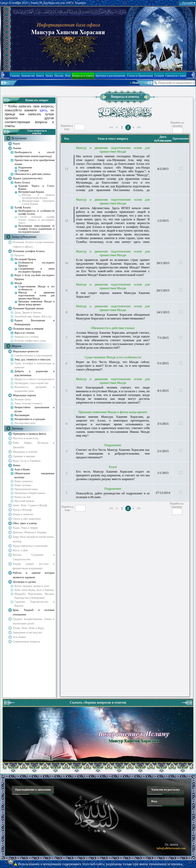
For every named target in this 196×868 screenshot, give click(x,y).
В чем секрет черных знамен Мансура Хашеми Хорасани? (113, 295)
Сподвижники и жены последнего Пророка (36, 270)
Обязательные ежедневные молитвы (35, 475)
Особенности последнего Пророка (36, 264)
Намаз (16, 465)
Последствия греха (25, 423)
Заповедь (17, 428)
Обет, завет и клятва (25, 523)
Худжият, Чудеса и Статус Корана (36, 187)
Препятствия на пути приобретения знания (35, 162)
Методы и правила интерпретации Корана (38, 196)
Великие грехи (23, 399)
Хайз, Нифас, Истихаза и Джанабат (34, 445)
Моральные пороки (24, 395)
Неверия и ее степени (26, 337)
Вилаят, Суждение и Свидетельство (34, 557)
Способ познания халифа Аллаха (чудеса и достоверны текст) (36, 220)
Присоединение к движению (33, 790)
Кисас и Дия (20, 550)
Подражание (25, 168)
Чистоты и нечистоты (26, 438)
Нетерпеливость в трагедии (30, 419)
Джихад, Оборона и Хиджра (30, 532)
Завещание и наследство (27, 632)
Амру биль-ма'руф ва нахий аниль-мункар (34, 539)
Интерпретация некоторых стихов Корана (38, 202)
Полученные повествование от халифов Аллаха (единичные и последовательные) (36, 229)
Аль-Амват (19, 637)
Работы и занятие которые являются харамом (34, 575)
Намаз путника (23, 485)
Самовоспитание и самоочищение (33, 356)
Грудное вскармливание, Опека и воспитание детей (34, 621)
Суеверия (23, 171)
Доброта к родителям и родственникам (35, 373)
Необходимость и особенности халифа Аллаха (36, 212)
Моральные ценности (26, 351)
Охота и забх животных (27, 519)
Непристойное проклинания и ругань (35, 409)
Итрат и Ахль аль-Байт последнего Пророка (35, 277)
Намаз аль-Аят (23, 497)
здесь (43, 110)
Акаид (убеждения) (24, 237)
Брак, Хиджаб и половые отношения (34, 612)
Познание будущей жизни (28, 308)
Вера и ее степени (24, 333)
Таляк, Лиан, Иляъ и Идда (28, 628)
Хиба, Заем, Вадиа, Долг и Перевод (34, 590)
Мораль (17, 346)
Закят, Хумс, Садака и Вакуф (30, 505)
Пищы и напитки (23, 514)
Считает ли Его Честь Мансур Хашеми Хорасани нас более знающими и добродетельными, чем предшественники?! (113, 454)
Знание (17, 148)
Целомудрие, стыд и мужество (31, 383)
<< (111, 127)
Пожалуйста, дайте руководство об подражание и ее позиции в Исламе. (113, 495)
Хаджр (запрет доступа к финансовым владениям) (34, 566)
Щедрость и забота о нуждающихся (34, 379)
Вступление (19, 138)
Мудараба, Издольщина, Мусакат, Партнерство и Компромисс (35, 596)
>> (139, 127)
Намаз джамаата (24, 481)
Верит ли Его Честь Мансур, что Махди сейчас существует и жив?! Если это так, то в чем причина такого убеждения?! (113, 366)
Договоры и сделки (24, 582)
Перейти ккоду (67, 127)
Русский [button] (189, 3)
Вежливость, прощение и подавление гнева (35, 389)
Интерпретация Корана (31, 192)
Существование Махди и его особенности (36, 288)
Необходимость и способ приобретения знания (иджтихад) (35, 154)
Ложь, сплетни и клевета (28, 403)
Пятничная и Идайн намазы (30, 493)
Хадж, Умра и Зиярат (25, 528)
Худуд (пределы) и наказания (30, 546)
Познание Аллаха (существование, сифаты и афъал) (34, 244)
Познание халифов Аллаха (29, 251)
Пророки (19, 255)
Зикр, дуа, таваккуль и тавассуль (32, 359)
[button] (141, 96)
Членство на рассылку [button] (166, 790)
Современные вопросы (26, 641)
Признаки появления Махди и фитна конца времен (36, 303)
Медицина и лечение (25, 452)
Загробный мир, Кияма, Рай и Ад (33, 317)
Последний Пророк (25, 259)
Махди (18, 283)
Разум (16, 144)
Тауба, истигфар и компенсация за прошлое (35, 365)
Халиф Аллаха (23, 207)
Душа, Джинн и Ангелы (28, 313)
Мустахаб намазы (24, 501)
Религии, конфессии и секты (30, 341)
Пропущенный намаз (26, 489)
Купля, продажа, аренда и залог (32, 586)
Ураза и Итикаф (22, 510)
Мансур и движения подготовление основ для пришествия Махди (36, 295)
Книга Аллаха (22, 183)
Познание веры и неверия (28, 329)
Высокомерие (22, 415)
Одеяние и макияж (24, 456)
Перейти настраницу (177, 124)
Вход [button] (154, 801)
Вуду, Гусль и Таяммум (27, 461)
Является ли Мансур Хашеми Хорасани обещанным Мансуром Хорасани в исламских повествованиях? (113, 317)
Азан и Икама (22, 469)
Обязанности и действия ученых (33, 174)
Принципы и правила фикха (29, 434)
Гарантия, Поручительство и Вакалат (35, 604)
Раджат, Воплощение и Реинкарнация (35, 322)
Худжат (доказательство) (27, 178)
